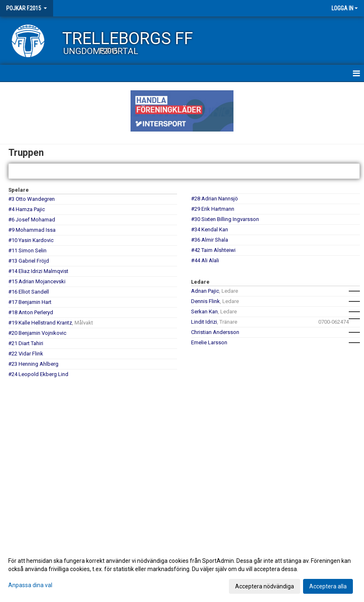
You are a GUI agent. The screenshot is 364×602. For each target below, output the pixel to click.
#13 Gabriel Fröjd (29, 261)
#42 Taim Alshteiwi (213, 250)
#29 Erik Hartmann (213, 209)
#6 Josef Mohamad (32, 220)
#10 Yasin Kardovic (31, 240)
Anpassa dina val (30, 585)
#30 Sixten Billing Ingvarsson (225, 219)
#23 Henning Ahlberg (33, 364)
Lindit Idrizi (204, 322)
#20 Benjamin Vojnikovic (37, 333)
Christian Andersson (215, 332)
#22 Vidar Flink (26, 354)
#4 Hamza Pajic (27, 209)
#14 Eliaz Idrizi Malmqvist (38, 271)
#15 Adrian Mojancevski (37, 281)
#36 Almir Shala (210, 240)
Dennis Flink (205, 301)
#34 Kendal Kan (210, 229)
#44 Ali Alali (205, 260)
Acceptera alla (328, 586)
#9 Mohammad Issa (32, 230)
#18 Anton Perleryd (31, 312)
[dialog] (182, 573)
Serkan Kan (204, 312)
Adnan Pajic (205, 291)
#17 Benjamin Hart (30, 302)
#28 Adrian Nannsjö (215, 199)
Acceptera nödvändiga (265, 586)
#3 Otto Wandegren (31, 199)
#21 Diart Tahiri (26, 343)
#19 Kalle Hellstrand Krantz (40, 323)
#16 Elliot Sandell (29, 292)
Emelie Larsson (209, 342)
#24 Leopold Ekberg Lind (38, 374)
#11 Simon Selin (27, 250)
